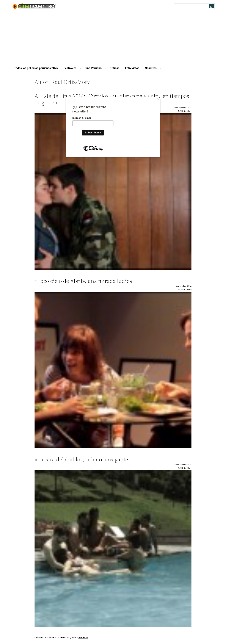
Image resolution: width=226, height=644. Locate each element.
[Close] (160, 97)
